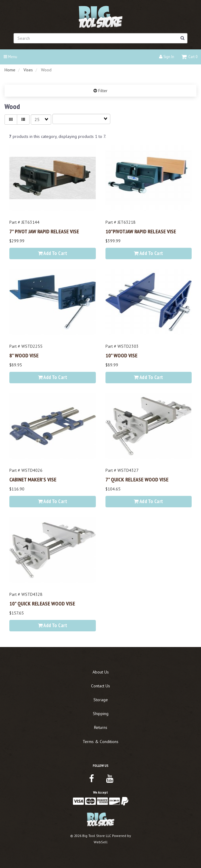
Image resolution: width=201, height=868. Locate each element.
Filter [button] (102, 91)
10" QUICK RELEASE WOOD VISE (42, 603)
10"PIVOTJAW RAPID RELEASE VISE (141, 231)
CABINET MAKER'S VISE (33, 479)
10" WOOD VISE (121, 355)
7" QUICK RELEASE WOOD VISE (137, 479)
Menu (10, 57)
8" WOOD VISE (24, 355)
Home (10, 70)
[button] (189, 57)
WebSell (101, 842)
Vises (28, 70)
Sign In (167, 57)
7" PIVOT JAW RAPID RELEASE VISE (44, 231)
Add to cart (53, 253)
